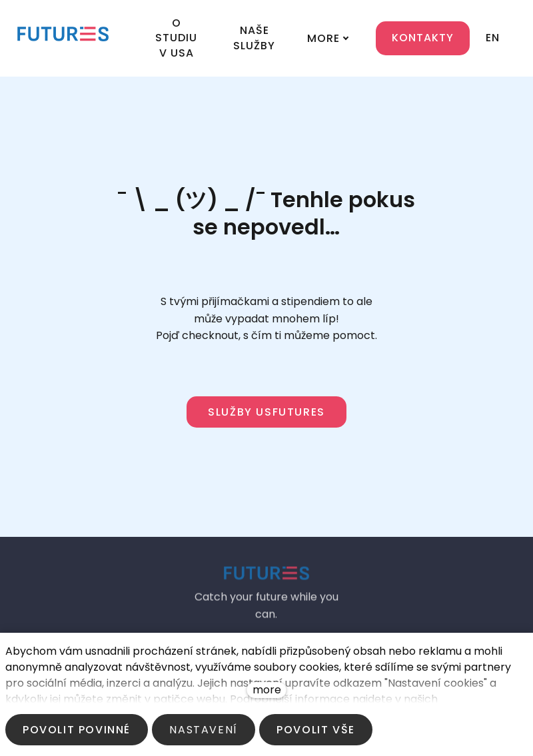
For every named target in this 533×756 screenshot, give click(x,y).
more (267, 690)
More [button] (319, 26)
